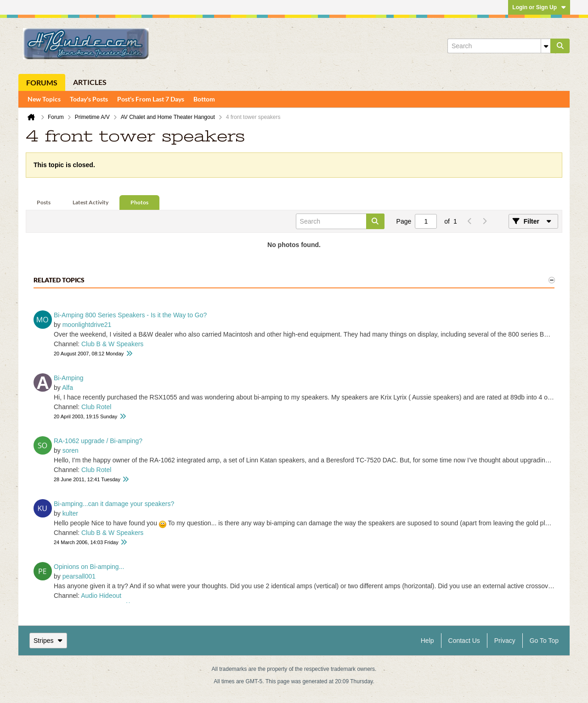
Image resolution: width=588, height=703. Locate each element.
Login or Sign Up (539, 7)
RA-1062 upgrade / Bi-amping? (98, 441)
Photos (139, 202)
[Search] (499, 46)
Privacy (505, 641)
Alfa (68, 388)
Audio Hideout (101, 596)
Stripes (48, 641)
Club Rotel (96, 407)
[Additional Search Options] (546, 46)
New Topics (44, 99)
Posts (44, 202)
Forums (42, 82)
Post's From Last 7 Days (151, 99)
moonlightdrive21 (87, 325)
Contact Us (464, 641)
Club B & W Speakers (112, 344)
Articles (90, 82)
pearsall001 (79, 576)
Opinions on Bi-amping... (89, 567)
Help (427, 641)
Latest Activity (90, 202)
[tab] (44, 203)
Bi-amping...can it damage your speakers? (114, 504)
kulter (70, 513)
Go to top (544, 641)
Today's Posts (89, 99)
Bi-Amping (69, 378)
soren (71, 450)
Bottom (204, 99)
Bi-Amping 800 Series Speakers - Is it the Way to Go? (130, 315)
